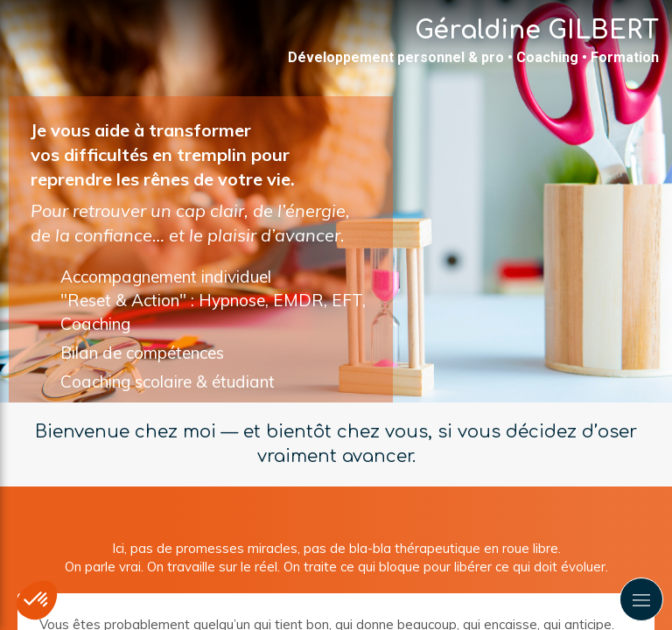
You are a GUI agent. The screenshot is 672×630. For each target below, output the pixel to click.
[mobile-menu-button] (641, 599)
